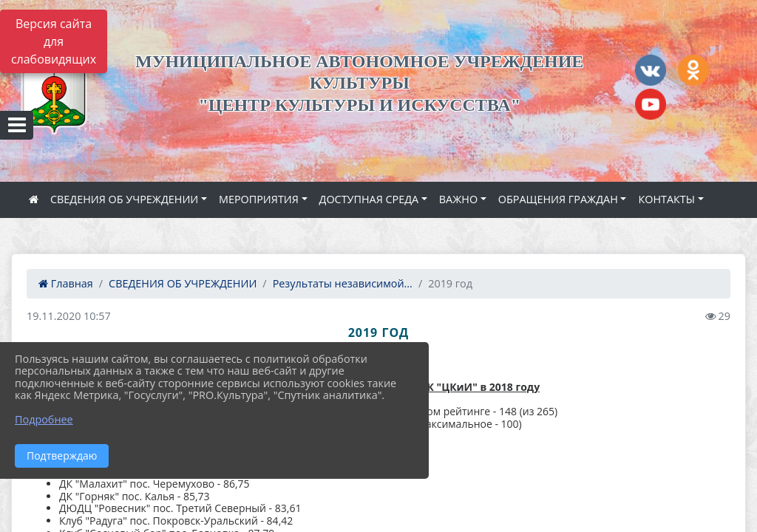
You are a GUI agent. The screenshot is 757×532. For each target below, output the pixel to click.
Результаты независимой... (343, 283)
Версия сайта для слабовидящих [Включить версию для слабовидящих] (54, 41)
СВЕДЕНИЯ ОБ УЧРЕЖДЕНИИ (124, 199)
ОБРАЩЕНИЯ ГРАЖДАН (558, 199)
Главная (66, 283)
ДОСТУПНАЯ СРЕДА (369, 199)
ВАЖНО (458, 199)
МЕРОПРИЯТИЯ (259, 199)
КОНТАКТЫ (666, 199)
